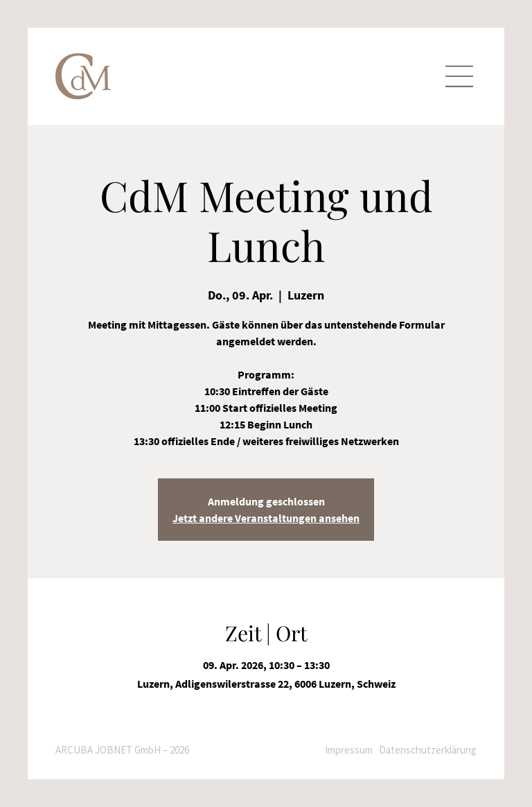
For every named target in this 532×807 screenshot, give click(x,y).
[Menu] (459, 77)
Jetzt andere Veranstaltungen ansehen (266, 518)
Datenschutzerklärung (428, 750)
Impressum (349, 750)
